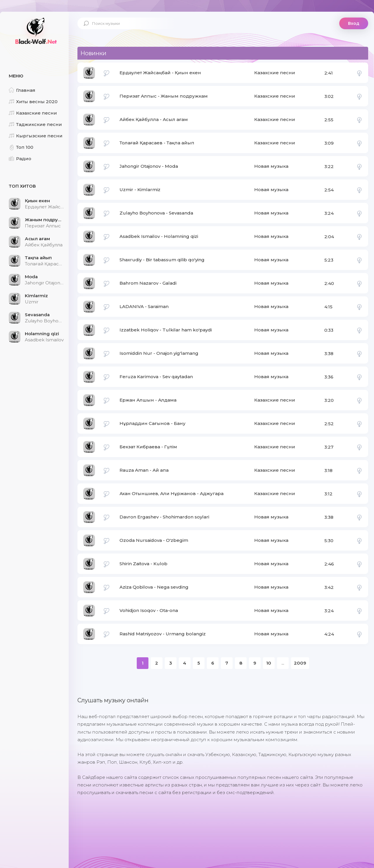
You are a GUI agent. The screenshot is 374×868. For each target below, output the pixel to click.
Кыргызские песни (36, 136)
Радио (20, 159)
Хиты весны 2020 (33, 102)
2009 (300, 663)
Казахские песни (33, 113)
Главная (22, 90)
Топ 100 (21, 147)
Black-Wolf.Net (35, 31)
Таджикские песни (35, 124)
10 (269, 663)
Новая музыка (271, 166)
